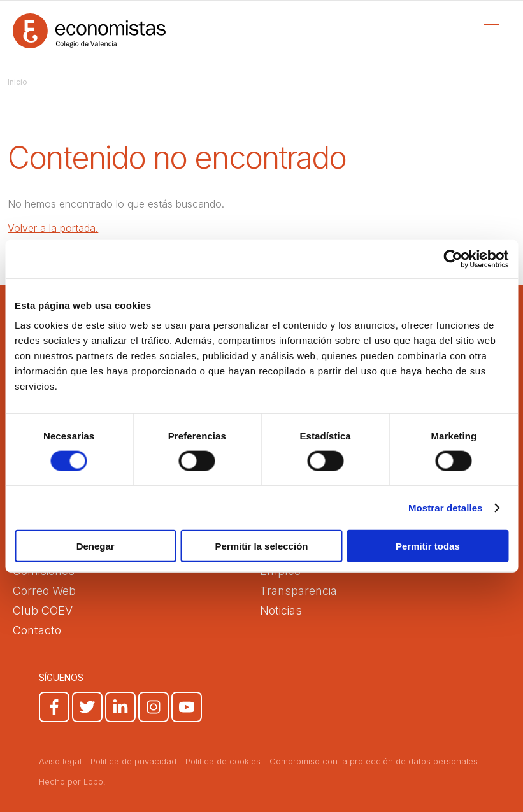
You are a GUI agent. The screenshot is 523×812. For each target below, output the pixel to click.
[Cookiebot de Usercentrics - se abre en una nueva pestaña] (453, 259)
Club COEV (43, 610)
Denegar (96, 546)
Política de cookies (223, 761)
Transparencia (298, 591)
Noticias (281, 610)
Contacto (37, 630)
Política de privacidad (133, 761)
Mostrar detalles (446, 507)
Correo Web (44, 591)
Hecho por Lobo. (72, 781)
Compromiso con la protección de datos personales (374, 761)
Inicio (18, 82)
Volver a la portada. (53, 228)
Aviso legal (60, 761)
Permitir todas (428, 546)
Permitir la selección (262, 546)
